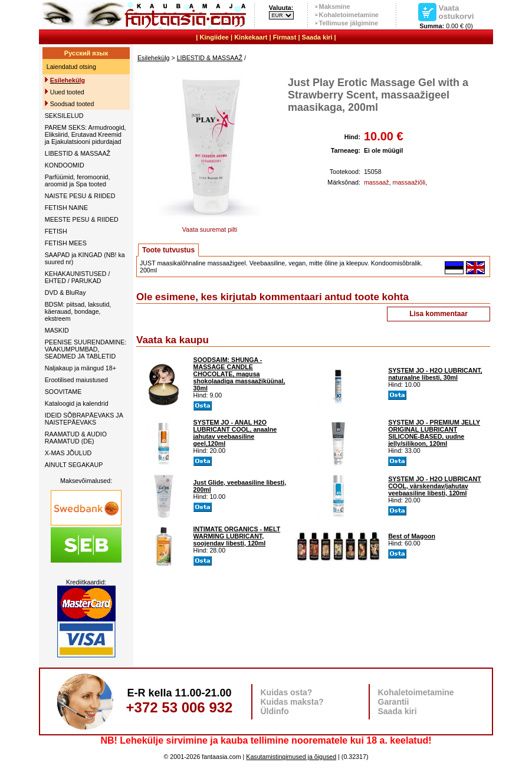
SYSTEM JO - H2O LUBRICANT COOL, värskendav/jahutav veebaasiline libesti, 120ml (435, 486)
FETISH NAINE (66, 208)
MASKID (57, 330)
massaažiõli (409, 182)
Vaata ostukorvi (457, 12)
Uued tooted (67, 92)
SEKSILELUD (64, 116)
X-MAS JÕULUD (68, 453)
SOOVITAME (63, 392)
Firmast (285, 37)
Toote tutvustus (168, 250)
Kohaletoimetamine (349, 15)
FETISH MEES (66, 243)
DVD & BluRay (65, 293)
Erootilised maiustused (76, 380)
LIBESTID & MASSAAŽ (78, 153)
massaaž (377, 182)
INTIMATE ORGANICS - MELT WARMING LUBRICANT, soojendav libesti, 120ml (237, 536)
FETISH (56, 231)
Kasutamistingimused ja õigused (291, 757)
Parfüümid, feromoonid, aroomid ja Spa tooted (78, 180)
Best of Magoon (412, 536)
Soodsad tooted (72, 104)
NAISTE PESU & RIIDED (80, 196)
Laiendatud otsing (71, 67)
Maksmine (335, 6)
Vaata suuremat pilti (209, 226)
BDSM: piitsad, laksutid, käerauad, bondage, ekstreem (78, 311)
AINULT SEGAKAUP (74, 465)
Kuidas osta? (287, 692)
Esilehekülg (154, 58)
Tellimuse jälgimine (349, 23)
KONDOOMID (65, 165)
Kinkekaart (251, 37)
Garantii (394, 702)
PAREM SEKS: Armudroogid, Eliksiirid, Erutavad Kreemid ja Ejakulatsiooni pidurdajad (86, 134)
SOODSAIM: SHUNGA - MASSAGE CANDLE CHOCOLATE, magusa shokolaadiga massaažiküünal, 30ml (239, 374)
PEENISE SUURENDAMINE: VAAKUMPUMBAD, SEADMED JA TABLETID (86, 349)
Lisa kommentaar (439, 314)
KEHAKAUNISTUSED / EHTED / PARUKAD (78, 277)
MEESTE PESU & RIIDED (82, 219)
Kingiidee (214, 37)
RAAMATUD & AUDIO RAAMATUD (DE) (76, 438)
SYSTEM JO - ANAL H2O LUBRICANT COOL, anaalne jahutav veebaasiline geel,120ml (235, 433)
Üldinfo (275, 711)
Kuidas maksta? (292, 702)
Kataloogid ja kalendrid (77, 403)
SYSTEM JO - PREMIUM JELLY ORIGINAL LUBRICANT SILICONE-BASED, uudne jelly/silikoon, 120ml (434, 433)
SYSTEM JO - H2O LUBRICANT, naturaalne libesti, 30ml (435, 374)
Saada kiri (317, 37)
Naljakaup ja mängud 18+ (81, 368)
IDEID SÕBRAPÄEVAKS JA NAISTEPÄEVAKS (84, 419)
